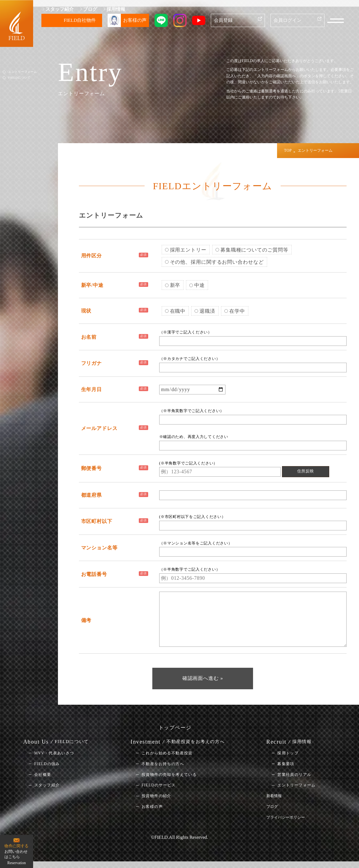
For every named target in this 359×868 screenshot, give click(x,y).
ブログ (90, 9)
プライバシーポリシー (286, 817)
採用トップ (288, 753)
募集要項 (286, 764)
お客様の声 (152, 807)
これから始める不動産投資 (167, 753)
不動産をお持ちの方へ (163, 764)
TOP (288, 150)
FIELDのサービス (159, 785)
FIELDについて (19, 77)
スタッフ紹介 (60, 9)
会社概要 (43, 774)
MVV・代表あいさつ (54, 753)
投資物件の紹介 (156, 796)
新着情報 (274, 796)
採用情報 (116, 9)
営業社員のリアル (294, 774)
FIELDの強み (47, 764)
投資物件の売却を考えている (169, 774)
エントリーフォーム (23, 72)
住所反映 (305, 471)
